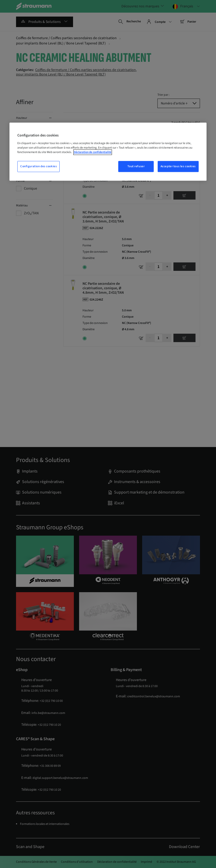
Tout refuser (136, 166)
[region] (108, 152)
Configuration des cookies (38, 166)
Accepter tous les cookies (178, 166)
